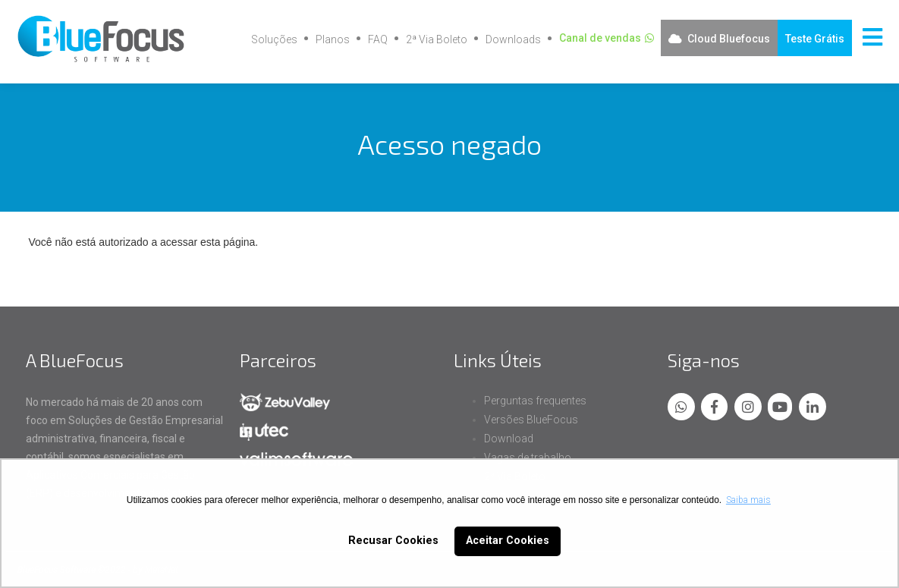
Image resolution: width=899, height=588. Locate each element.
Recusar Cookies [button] (393, 541)
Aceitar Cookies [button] (508, 541)
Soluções (274, 39)
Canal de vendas (600, 38)
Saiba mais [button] (748, 500)
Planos (333, 39)
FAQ (378, 39)
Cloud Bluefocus (729, 39)
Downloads (513, 39)
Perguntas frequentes (535, 401)
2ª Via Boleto (437, 39)
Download (509, 439)
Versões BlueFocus (531, 420)
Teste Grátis (815, 39)
